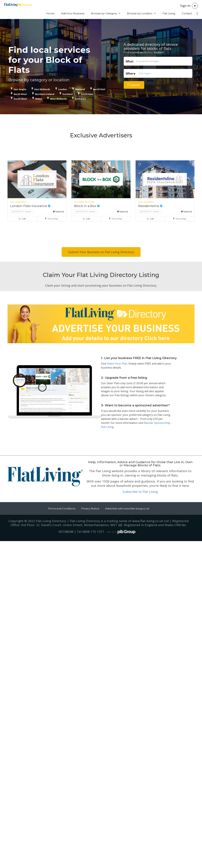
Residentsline (150, 206)
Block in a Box (87, 206)
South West (20, 99)
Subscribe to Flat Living (140, 492)
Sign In (185, 6)
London (63, 89)
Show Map (52, 219)
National (80, 89)
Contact (187, 13)
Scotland (68, 94)
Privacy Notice (90, 509)
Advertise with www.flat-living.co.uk (127, 509)
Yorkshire (80, 99)
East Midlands (42, 89)
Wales (39, 99)
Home (50, 13)
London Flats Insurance (30, 206)
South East (87, 94)
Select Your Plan (117, 364)
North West (20, 94)
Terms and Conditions (62, 509)
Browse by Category (104, 13)
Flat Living (169, 13)
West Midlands (58, 99)
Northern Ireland (45, 94)
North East (99, 89)
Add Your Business (73, 13)
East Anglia (20, 89)
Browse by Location (140, 13)
